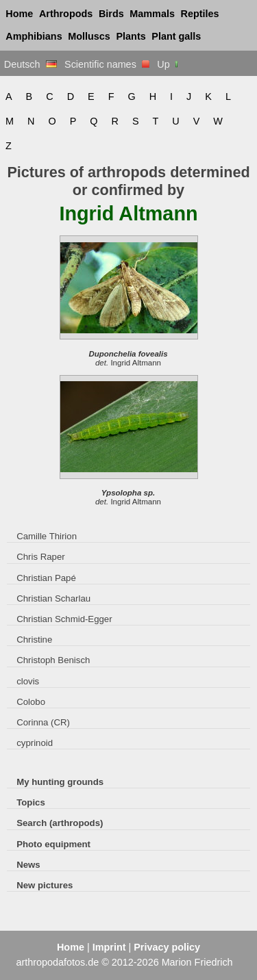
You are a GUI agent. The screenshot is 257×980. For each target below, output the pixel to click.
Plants (131, 36)
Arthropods (66, 14)
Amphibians (34, 36)
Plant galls (176, 36)
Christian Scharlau (53, 598)
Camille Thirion (47, 536)
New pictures (45, 885)
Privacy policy (167, 947)
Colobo (31, 702)
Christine (34, 640)
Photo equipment (53, 844)
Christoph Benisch (53, 660)
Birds (111, 14)
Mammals (152, 14)
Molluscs (89, 36)
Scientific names (107, 64)
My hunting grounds (60, 782)
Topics (31, 802)
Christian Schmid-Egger (64, 619)
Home (19, 14)
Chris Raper (40, 557)
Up (168, 64)
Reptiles (200, 14)
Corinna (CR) (43, 722)
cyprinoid (35, 743)
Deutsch (30, 64)
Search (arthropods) (60, 823)
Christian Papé (46, 578)
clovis (28, 681)
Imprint (109, 947)
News (28, 865)
